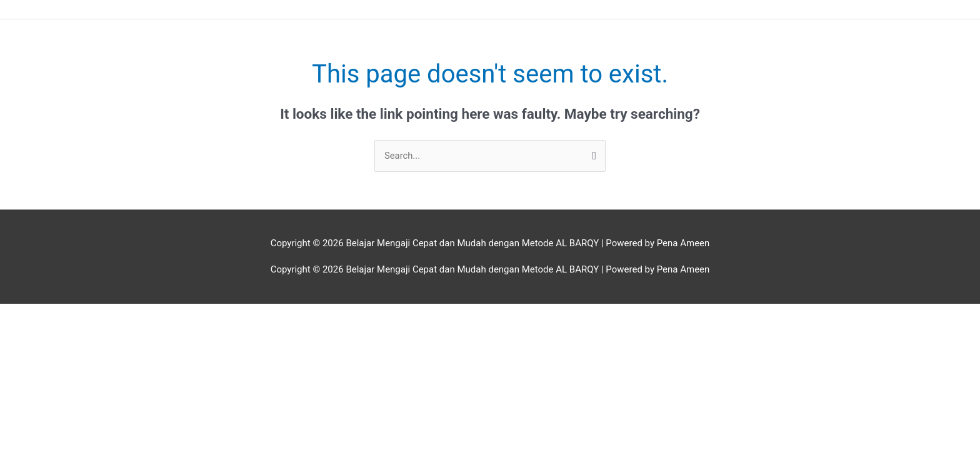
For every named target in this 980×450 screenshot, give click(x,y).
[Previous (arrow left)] (25, 332)
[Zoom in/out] (25, 315)
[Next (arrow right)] (77, 332)
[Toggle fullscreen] (77, 315)
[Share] (129, 315)
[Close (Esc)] (182, 315)
